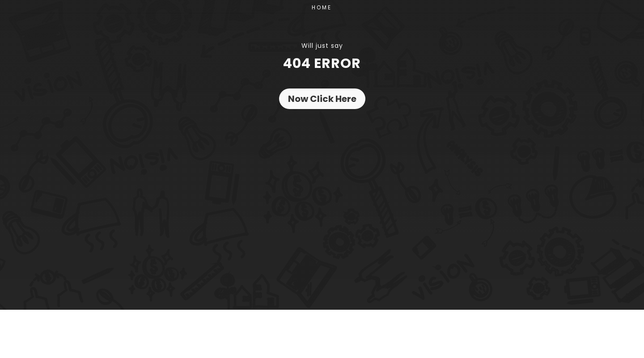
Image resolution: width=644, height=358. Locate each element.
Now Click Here (322, 99)
